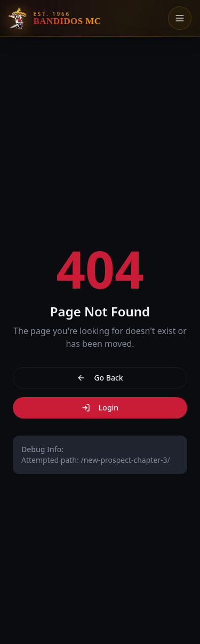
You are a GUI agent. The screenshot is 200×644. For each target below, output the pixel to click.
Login (100, 408)
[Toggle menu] (180, 18)
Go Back (100, 378)
